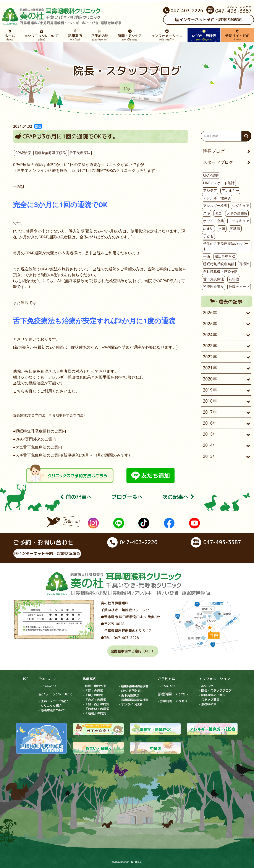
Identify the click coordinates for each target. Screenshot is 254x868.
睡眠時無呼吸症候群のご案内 (41, 431)
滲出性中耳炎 (225, 256)
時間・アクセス (130, 35)
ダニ (218, 213)
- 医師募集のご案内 (212, 695)
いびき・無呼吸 (204, 35)
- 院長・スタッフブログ (215, 690)
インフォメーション (167, 35)
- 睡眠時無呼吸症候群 (133, 686)
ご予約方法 (100, 35)
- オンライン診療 (130, 704)
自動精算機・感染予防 (220, 272)
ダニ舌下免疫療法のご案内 (39, 447)
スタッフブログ (218, 162)
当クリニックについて (42, 35)
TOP (26, 678)
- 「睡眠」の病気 (94, 713)
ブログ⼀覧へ (127, 497)
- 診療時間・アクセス (173, 701)
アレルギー (230, 191)
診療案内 (75, 35)
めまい (208, 228)
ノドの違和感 (237, 213)
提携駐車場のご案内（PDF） (133, 651)
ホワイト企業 (214, 221)
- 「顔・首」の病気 (96, 704)
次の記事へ (178, 497)
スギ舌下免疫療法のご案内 (39, 455)
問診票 (235, 228)
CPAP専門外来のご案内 (36, 439)
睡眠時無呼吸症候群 (50, 153)
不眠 (222, 228)
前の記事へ (76, 497)
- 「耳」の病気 (93, 690)
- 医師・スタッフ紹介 (53, 701)
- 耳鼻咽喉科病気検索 (133, 700)
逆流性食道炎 (214, 287)
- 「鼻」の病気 (93, 695)
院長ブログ (214, 151)
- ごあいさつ (47, 686)
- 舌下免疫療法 (129, 695)
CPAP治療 (23, 153)
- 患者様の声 (208, 704)
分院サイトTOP (237, 35)
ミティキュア (239, 221)
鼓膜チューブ (239, 287)
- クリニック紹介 (50, 705)
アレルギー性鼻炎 (217, 198)
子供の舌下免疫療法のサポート (226, 246)
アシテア (210, 191)
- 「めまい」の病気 (96, 709)
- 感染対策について (52, 710)
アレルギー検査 (215, 206)
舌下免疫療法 (80, 153)
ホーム (10, 35)
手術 (207, 256)
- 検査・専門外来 (94, 686)
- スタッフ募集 (209, 700)
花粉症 (234, 279)
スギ (207, 213)
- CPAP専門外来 (130, 691)
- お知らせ (206, 686)
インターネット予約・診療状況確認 (47, 553)
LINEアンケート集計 (219, 183)
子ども (208, 236)
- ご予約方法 (167, 686)
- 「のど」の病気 (94, 700)
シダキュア (241, 206)
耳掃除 (244, 264)
